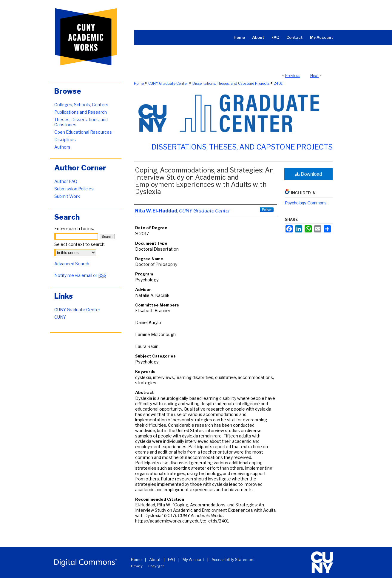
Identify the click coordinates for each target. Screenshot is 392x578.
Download (309, 174)
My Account (193, 559)
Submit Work (67, 196)
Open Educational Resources (83, 132)
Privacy (137, 566)
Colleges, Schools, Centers (81, 105)
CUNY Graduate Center (168, 83)
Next (314, 76)
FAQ (172, 559)
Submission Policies (74, 189)
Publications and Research (81, 112)
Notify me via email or (80, 275)
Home (139, 83)
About (155, 559)
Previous (293, 76)
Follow (267, 209)
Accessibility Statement (233, 559)
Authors (62, 147)
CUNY (60, 317)
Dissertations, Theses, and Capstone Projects (231, 83)
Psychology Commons (306, 203)
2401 (278, 83)
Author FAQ (66, 181)
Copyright (156, 566)
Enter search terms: (74, 228)
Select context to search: (80, 244)
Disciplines (65, 140)
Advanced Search (72, 264)
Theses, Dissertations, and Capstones (81, 122)
